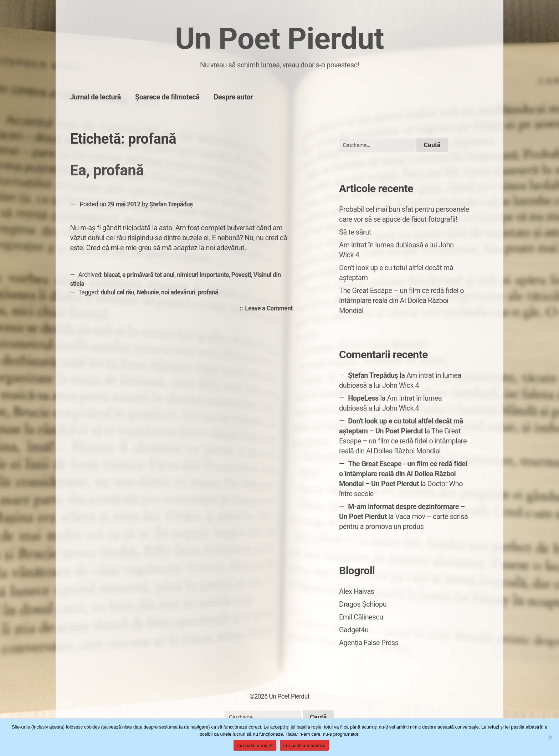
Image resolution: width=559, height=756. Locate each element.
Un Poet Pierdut (279, 39)
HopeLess (363, 398)
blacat (112, 275)
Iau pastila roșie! (255, 745)
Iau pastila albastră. (304, 745)
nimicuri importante (203, 275)
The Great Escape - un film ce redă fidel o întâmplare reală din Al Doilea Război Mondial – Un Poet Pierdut (403, 474)
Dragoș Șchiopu (363, 604)
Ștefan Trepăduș (171, 204)
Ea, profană (107, 170)
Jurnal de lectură (95, 97)
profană (208, 292)
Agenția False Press (369, 643)
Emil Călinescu (361, 617)
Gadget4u (354, 630)
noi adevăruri (178, 292)
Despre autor (233, 97)
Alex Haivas (357, 591)
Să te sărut (355, 232)
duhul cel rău (117, 292)
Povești (241, 275)
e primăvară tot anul (148, 275)
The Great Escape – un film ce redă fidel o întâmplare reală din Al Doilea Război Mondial (401, 300)
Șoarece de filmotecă (167, 97)
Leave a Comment (271, 309)
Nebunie (148, 292)
